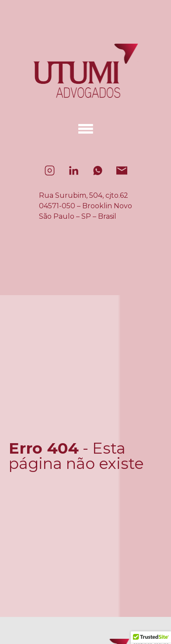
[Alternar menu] (86, 129)
